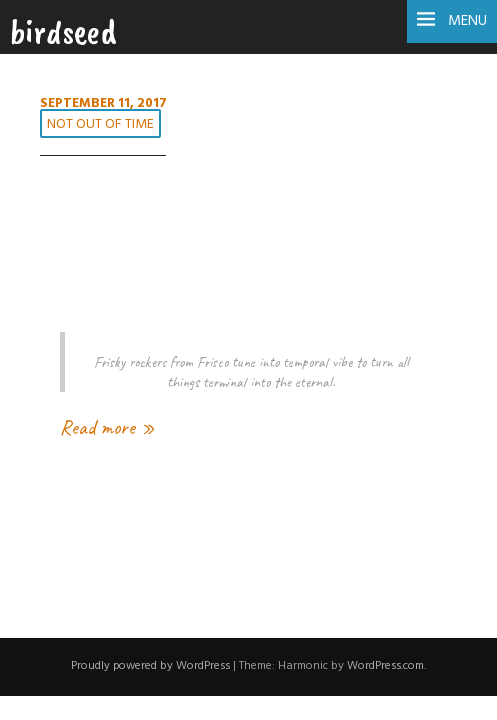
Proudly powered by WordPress (150, 666)
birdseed (63, 31)
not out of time (100, 124)
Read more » (107, 427)
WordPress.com (385, 666)
